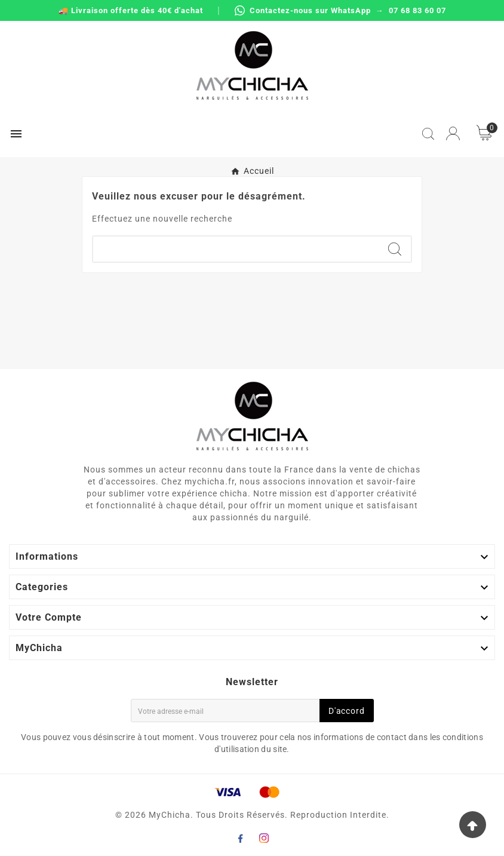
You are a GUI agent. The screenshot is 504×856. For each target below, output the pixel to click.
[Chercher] (236, 249)
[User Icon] (453, 134)
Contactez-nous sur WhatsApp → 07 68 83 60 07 (340, 10)
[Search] (395, 249)
